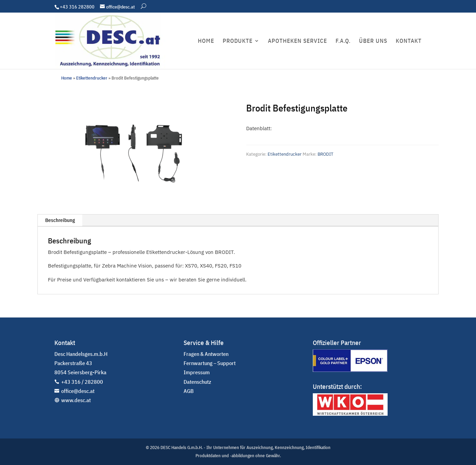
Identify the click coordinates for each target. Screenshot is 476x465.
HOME (206, 41)
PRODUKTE (238, 41)
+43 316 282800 (77, 7)
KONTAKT (409, 41)
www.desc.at (76, 400)
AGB (189, 391)
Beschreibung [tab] (60, 220)
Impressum (197, 372)
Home (67, 78)
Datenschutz (197, 382)
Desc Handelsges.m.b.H (81, 354)
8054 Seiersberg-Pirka (80, 372)
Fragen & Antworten (206, 354)
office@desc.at (78, 391)
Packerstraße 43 (73, 363)
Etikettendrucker (92, 78)
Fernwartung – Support (210, 363)
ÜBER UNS (373, 41)
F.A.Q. (343, 41)
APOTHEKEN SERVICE (297, 41)
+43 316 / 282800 (82, 382)
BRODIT (325, 154)
